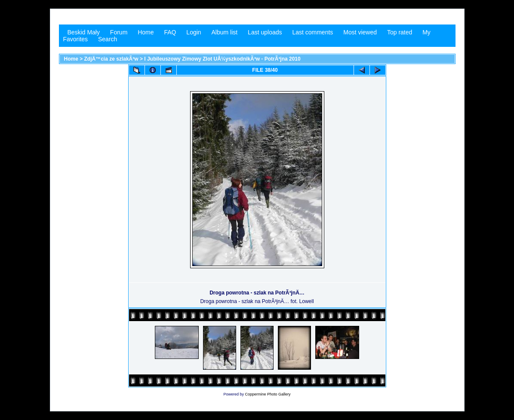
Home (146, 32)
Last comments (312, 32)
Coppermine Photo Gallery (268, 394)
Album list (225, 32)
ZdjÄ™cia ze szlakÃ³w (111, 59)
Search (108, 39)
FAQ (170, 32)
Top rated (400, 32)
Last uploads (265, 32)
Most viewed (360, 32)
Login (194, 32)
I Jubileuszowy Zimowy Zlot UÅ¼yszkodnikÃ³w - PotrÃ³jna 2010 (222, 59)
